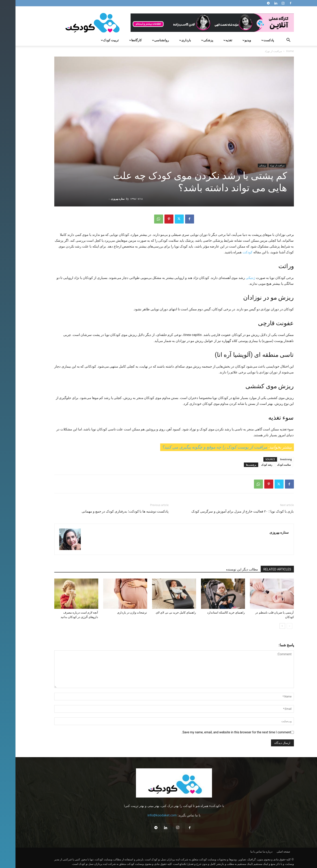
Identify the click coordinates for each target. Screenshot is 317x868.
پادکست (252, 40)
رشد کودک (251, 465)
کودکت (232, 252)
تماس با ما (241, 852)
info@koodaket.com (146, 815)
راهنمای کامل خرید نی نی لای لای (160, 613)
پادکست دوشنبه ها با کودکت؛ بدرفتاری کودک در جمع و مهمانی (110, 511)
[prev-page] (274, 626)
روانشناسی (144, 40)
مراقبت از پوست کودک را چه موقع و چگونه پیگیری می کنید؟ (199, 447)
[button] (273, 41)
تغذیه (212, 40)
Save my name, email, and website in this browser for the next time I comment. (221, 732)
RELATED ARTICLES (262, 569)
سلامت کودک (269, 465)
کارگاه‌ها (119, 40)
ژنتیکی (235, 278)
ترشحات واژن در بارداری (117, 613)
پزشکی (191, 40)
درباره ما (252, 852)
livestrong (270, 459)
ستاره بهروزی (102, 199)
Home (275, 51)
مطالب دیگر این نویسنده (226, 569)
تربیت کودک (94, 40)
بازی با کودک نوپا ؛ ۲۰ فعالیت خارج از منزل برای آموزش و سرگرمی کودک (227, 511)
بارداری (169, 40)
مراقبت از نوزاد (262, 165)
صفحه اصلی (268, 852)
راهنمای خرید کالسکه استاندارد (211, 613)
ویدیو (231, 40)
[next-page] (267, 626)
